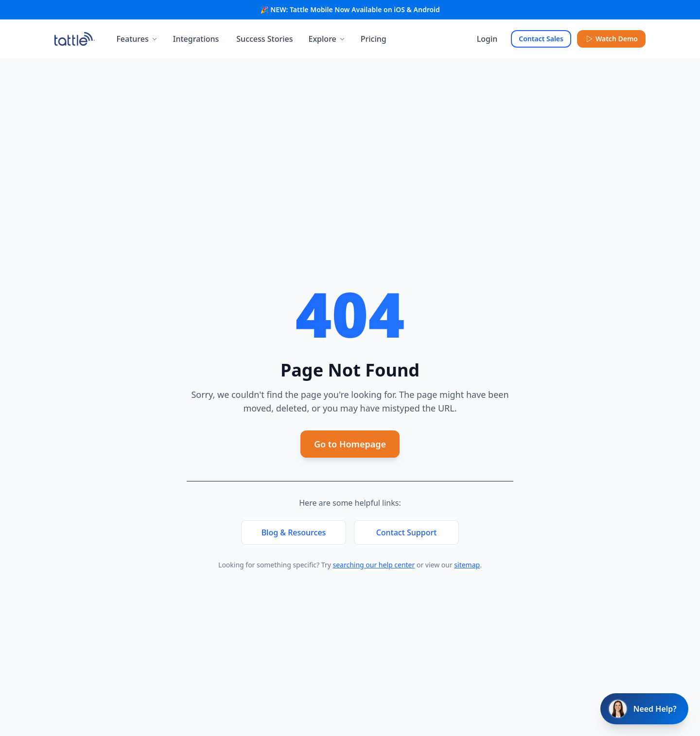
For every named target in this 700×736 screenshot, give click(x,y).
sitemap (467, 565)
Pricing (374, 39)
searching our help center (374, 565)
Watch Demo (611, 39)
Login (487, 39)
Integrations (196, 39)
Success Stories (264, 39)
